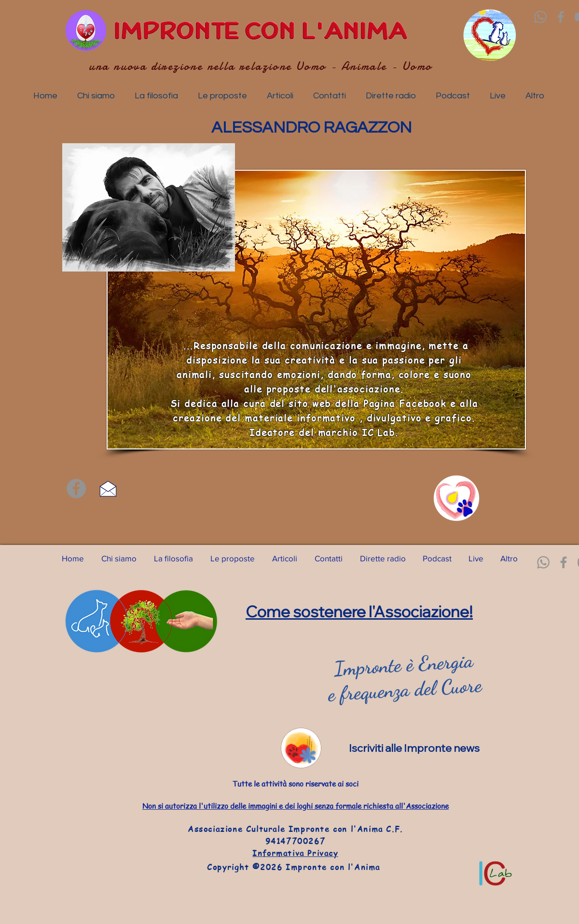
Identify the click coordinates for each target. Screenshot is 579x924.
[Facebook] (561, 17)
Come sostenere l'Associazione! (359, 611)
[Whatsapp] (540, 17)
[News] (301, 748)
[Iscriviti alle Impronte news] (420, 748)
